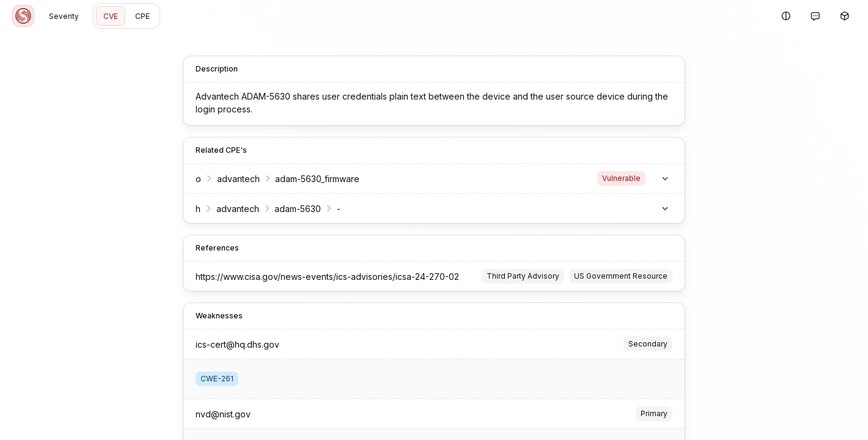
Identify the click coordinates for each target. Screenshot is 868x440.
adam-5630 (298, 209)
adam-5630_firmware (317, 179)
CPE (142, 16)
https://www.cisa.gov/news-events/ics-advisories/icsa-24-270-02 (327, 277)
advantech (238, 179)
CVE (111, 16)
